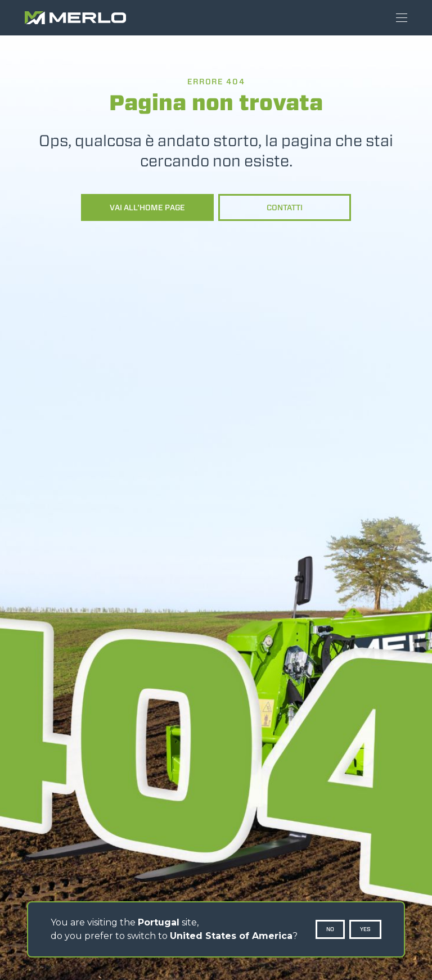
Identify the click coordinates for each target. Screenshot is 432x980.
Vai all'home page (147, 207)
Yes (365, 929)
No (330, 929)
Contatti (285, 207)
